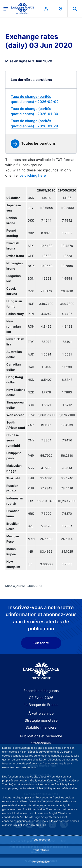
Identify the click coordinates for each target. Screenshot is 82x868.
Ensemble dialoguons (41, 691)
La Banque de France (41, 705)
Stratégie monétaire (41, 720)
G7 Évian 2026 (41, 698)
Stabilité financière (41, 727)
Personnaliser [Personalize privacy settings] (41, 862)
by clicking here (33, 175)
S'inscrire (41, 643)
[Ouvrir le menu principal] (6, 9)
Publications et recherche (41, 736)
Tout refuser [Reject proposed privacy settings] (41, 850)
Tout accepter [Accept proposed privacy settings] (41, 840)
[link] (41, 99)
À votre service (41, 713)
